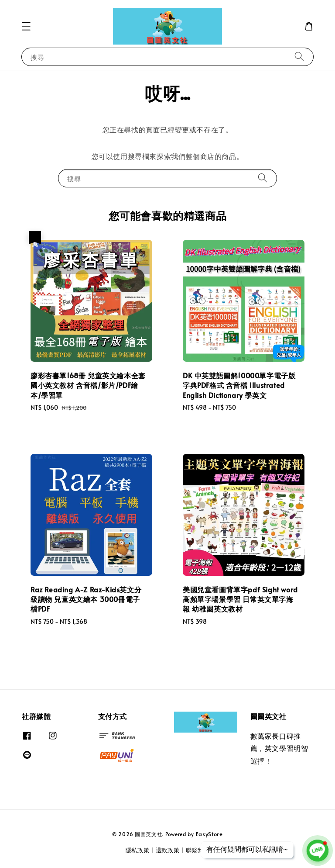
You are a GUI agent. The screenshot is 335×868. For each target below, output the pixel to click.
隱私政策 (138, 850)
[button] (26, 26)
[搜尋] (299, 57)
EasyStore (209, 834)
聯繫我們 (198, 850)
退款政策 (168, 850)
